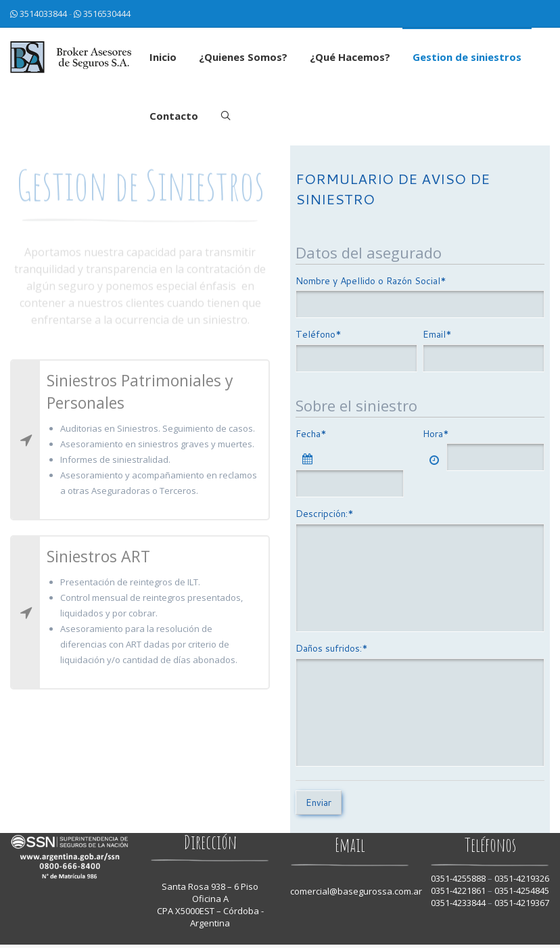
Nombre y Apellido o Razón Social (371, 281)
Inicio (163, 57)
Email (437, 334)
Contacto (174, 116)
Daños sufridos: (332, 648)
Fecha (311, 434)
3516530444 (107, 14)
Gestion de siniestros (467, 57)
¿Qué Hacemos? (350, 57)
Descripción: (325, 514)
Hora (436, 434)
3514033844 (43, 14)
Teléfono (319, 334)
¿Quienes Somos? (243, 57)
